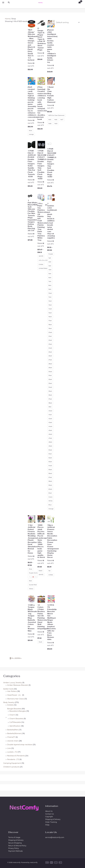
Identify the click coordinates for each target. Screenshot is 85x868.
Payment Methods (15, 851)
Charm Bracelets (16, 719)
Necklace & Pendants (16, 756)
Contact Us (50, 814)
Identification (15, 726)
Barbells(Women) (14, 733)
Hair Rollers (12, 691)
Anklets (10, 705)
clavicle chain (13, 741)
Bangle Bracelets (14, 709)
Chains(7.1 (11, 737)
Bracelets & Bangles (18, 711)
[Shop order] (67, 22)
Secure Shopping (15, 843)
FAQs (47, 825)
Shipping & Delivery (53, 819)
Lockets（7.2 (12, 752)
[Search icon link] (9, 3)
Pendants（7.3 (13, 759)
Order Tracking (51, 822)
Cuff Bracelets (15, 722)
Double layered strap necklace (20, 745)
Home (8, 19)
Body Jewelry (9, 702)
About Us (49, 811)
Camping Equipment (12, 763)
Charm (12, 715)
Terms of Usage (14, 837)
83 (18, 658)
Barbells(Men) (13, 730)
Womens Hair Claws (15, 699)
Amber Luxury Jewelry (13, 683)
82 (16, 658)
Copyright (49, 817)
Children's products (11, 767)
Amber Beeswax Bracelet (18, 685)
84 (20, 658)
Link (9, 748)
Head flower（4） (14, 695)
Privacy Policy (14, 848)
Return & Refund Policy (17, 846)
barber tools (8, 689)
